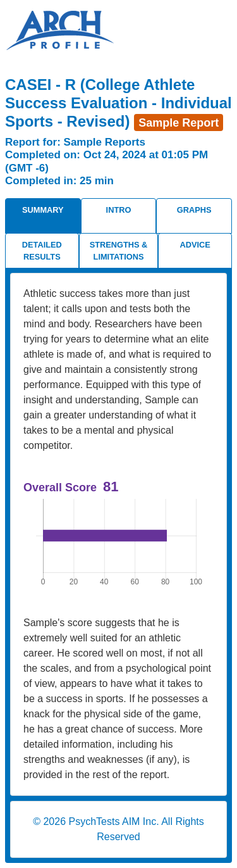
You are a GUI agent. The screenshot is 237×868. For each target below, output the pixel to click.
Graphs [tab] (194, 210)
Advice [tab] (195, 245)
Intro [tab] (119, 210)
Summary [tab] (43, 210)
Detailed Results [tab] (42, 251)
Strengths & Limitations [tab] (119, 251)
